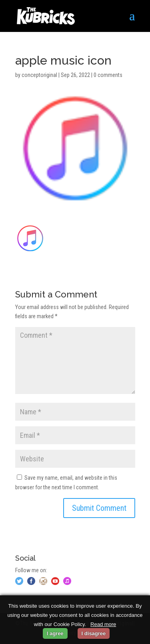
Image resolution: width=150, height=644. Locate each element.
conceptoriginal (39, 75)
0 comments (108, 75)
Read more (103, 624)
